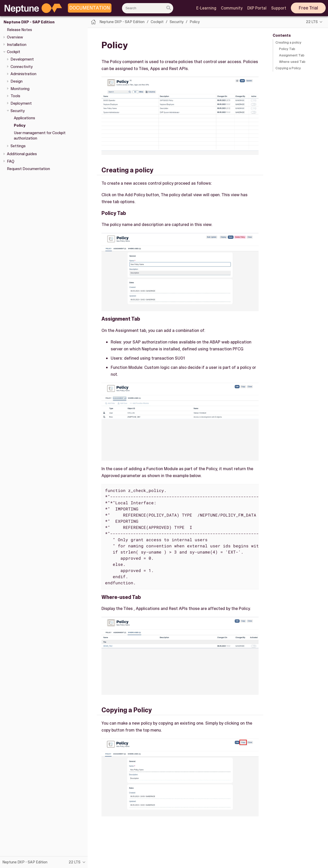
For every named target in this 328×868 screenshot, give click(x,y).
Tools (15, 96)
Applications (24, 118)
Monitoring (20, 89)
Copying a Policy (288, 68)
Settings (18, 146)
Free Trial (308, 8)
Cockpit (14, 52)
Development (22, 59)
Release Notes (19, 30)
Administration (23, 74)
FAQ (11, 161)
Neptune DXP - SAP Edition (29, 22)
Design (17, 81)
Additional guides (22, 154)
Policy (20, 125)
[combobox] (148, 8)
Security (18, 111)
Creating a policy (288, 42)
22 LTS (312, 22)
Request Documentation (28, 169)
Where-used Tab (292, 62)
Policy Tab (287, 49)
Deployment (21, 103)
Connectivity (22, 67)
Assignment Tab (292, 55)
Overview (15, 37)
